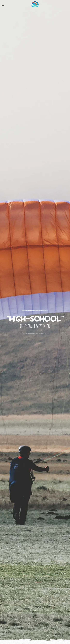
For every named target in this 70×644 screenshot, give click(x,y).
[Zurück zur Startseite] (35, 5)
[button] (3, 5)
